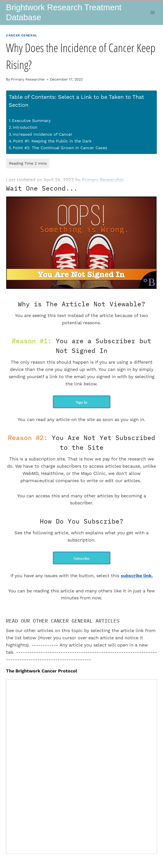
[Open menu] (152, 12)
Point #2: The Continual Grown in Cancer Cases (60, 148)
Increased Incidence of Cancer (43, 134)
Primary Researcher (28, 79)
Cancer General (22, 35)
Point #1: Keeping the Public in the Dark (52, 141)
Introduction (25, 127)
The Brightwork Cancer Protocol (42, 671)
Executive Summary (31, 121)
